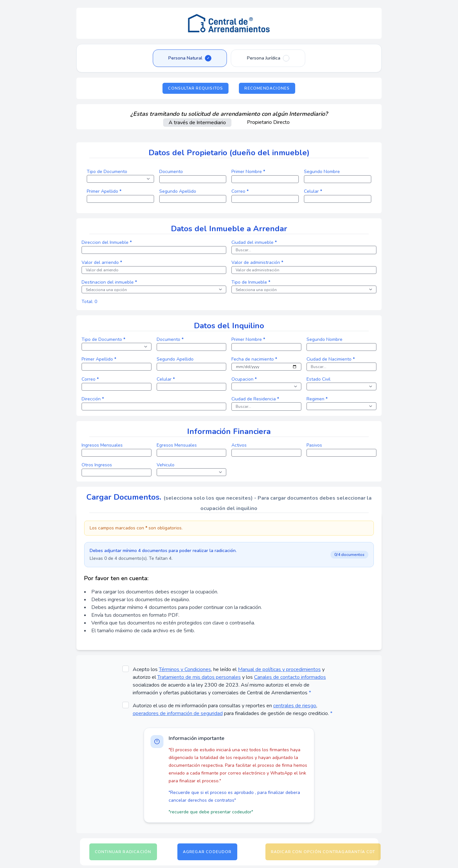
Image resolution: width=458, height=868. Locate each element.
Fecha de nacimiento (254, 359)
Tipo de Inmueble (251, 282)
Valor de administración (257, 262)
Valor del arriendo (102, 262)
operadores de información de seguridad (178, 713)
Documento (171, 172)
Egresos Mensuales (177, 445)
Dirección (93, 399)
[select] (120, 179)
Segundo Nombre (322, 172)
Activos (239, 445)
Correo (240, 191)
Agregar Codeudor (207, 852)
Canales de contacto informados (290, 677)
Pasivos (314, 445)
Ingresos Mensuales (102, 445)
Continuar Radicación (123, 852)
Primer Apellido (104, 191)
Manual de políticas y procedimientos (279, 669)
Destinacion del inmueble (109, 282)
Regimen (317, 399)
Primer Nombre (248, 172)
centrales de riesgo (295, 706)
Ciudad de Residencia (255, 399)
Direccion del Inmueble (107, 242)
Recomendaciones (267, 88)
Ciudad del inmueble (254, 242)
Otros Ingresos (97, 465)
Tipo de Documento (107, 172)
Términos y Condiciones (185, 669)
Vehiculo (166, 465)
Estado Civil (318, 379)
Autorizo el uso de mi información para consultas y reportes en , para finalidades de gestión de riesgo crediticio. (233, 710)
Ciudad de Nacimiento (331, 359)
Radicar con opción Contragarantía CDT (323, 852)
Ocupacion (244, 379)
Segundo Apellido (178, 191)
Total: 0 (89, 302)
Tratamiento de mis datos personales (199, 677)
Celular (313, 191)
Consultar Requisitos (195, 88)
